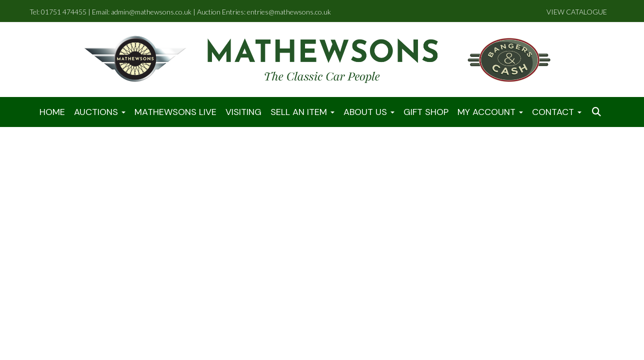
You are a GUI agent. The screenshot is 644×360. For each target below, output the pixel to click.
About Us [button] (369, 112)
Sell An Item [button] (302, 112)
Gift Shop (426, 112)
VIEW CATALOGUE (577, 12)
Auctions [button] (100, 112)
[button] (597, 112)
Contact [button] (557, 112)
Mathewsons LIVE (175, 112)
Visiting (243, 112)
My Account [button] (490, 112)
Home (52, 112)
